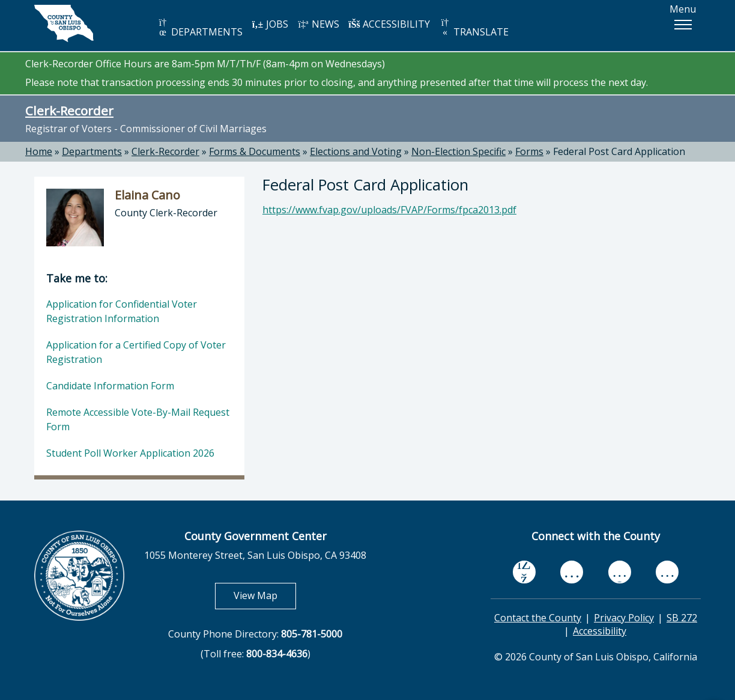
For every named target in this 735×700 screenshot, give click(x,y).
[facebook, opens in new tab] (524, 572)
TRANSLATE (474, 28)
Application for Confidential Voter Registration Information (122, 311)
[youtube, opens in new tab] (572, 572)
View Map (265, 595)
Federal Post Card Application (619, 151)
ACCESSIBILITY (389, 24)
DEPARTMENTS (200, 28)
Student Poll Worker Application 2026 (130, 453)
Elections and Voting (356, 151)
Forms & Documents (255, 151)
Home (39, 151)
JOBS (270, 24)
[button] (683, 25)
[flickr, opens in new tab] (620, 572)
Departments (92, 151)
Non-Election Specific (458, 151)
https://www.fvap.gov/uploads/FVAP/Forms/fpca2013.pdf (389, 210)
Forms (529, 151)
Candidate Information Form (110, 386)
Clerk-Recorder (69, 111)
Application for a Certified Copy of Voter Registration (136, 352)
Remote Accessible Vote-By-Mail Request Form (138, 419)
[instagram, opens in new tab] (667, 572)
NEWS (318, 24)
